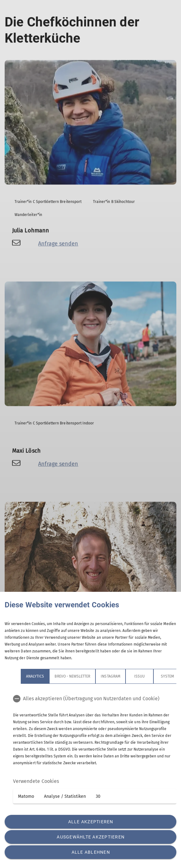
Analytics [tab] (35, 676)
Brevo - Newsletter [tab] (72, 676)
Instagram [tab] (110, 676)
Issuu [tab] (139, 676)
